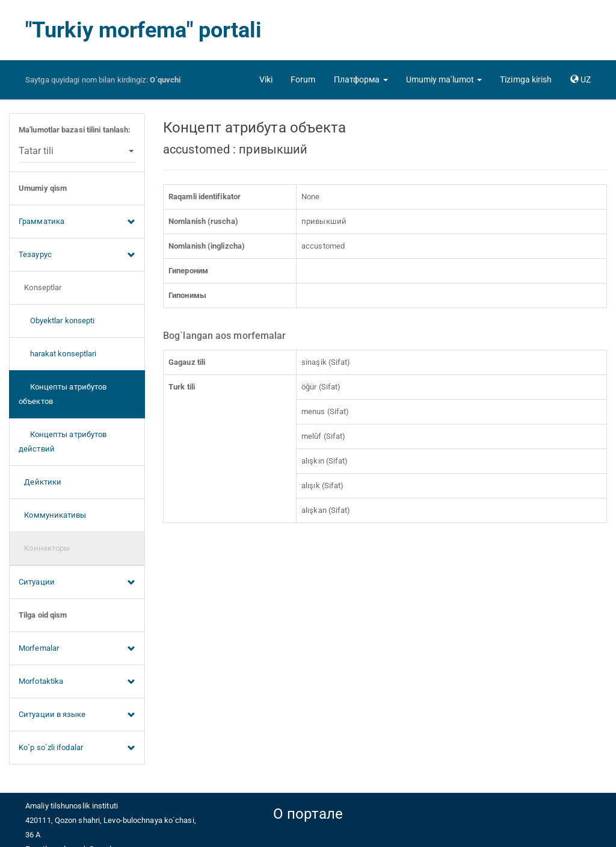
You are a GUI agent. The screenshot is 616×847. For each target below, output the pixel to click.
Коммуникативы (53, 515)
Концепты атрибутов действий (63, 442)
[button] (361, 79)
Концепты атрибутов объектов (63, 394)
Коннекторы (44, 548)
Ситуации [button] (77, 583)
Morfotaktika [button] (77, 682)
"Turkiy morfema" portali (143, 30)
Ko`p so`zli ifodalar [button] (77, 748)
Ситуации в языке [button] (77, 715)
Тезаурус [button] (77, 255)
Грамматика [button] (77, 222)
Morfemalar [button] (77, 649)
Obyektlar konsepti (57, 321)
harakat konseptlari (58, 354)
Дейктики (40, 482)
